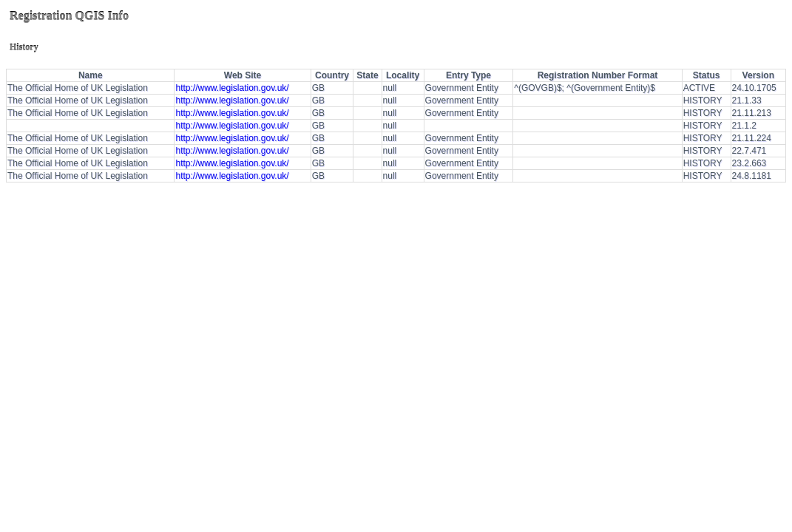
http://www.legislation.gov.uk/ (232, 88)
